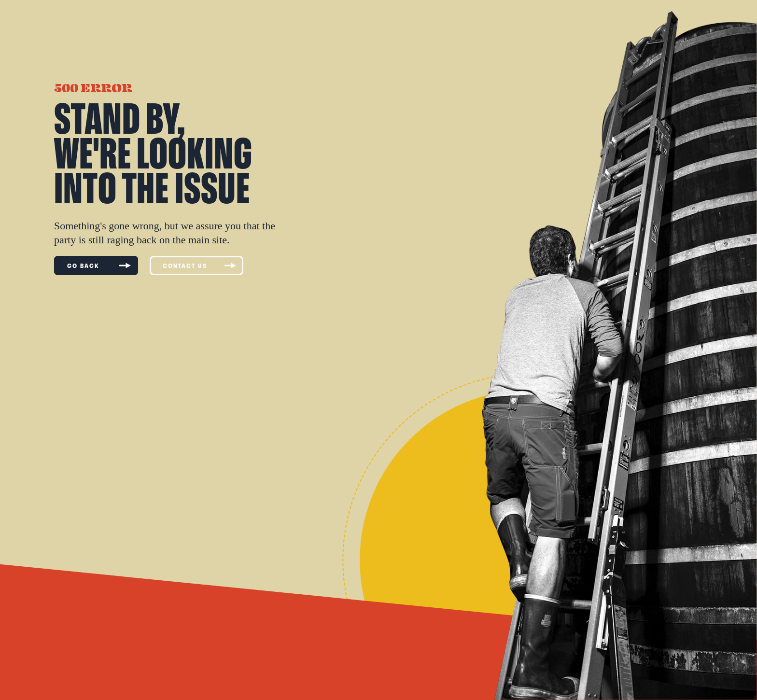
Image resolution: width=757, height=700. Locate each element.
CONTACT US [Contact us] (199, 266)
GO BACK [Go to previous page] (99, 266)
